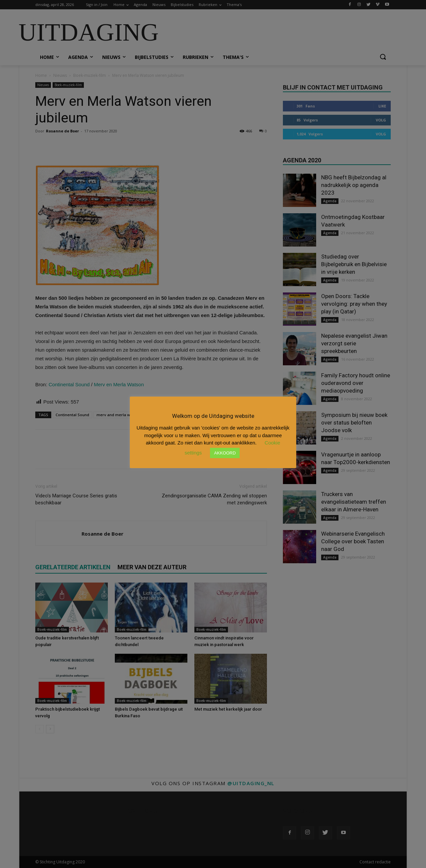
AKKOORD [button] (225, 453)
